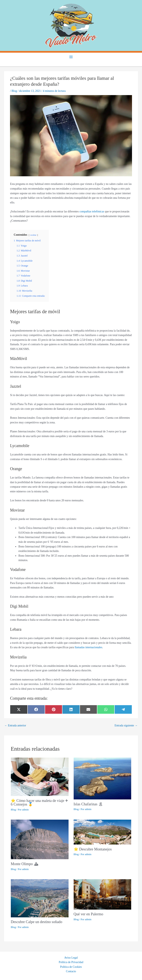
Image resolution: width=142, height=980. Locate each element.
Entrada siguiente (126, 725)
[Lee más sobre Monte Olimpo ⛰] (40, 839)
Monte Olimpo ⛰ (25, 864)
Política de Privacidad (71, 962)
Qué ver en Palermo (88, 914)
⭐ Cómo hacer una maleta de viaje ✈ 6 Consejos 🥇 (40, 802)
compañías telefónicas (92, 211)
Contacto (71, 971)
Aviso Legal (71, 958)
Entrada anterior (15, 725)
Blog (14, 91)
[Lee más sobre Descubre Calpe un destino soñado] (40, 898)
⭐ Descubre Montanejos (93, 849)
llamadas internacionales (88, 647)
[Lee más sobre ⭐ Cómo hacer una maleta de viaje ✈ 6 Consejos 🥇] (40, 776)
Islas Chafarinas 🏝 (88, 804)
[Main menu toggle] (71, 57)
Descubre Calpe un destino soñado (37, 922)
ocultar (33, 235)
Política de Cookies (71, 967)
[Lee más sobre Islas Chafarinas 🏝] (103, 778)
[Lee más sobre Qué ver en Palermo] (103, 894)
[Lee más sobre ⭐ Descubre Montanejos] (103, 832)
